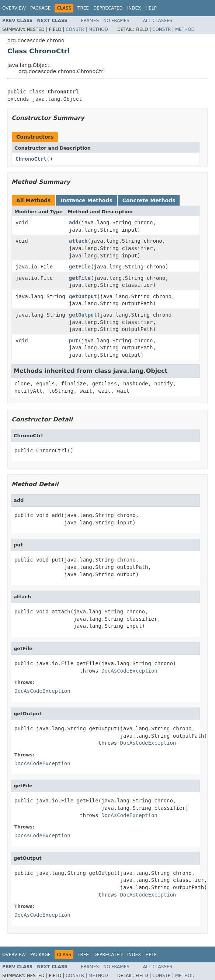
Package (40, 8)
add (74, 222)
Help (151, 8)
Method (98, 29)
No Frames (116, 21)
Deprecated (108, 8)
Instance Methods (86, 200)
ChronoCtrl (31, 159)
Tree (83, 8)
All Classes (158, 21)
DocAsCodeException (129, 671)
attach (78, 241)
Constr (75, 29)
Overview (14, 8)
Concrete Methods (149, 200)
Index (134, 8)
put (74, 341)
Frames (90, 21)
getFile (80, 267)
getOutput (83, 296)
